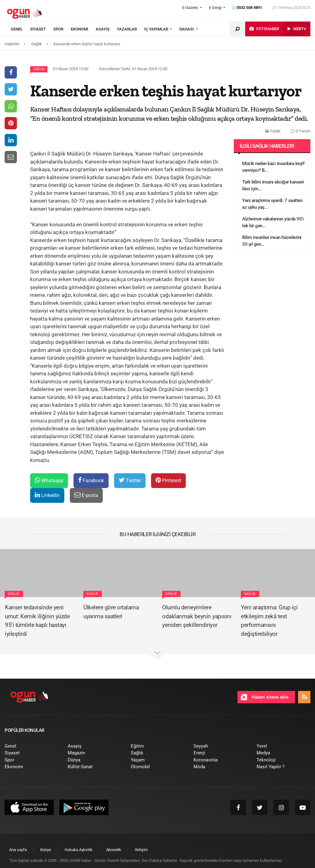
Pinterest (168, 480)
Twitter (130, 480)
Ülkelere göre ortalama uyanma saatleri (111, 612)
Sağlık (39, 69)
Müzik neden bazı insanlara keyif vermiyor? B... (273, 167)
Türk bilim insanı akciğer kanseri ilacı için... (273, 186)
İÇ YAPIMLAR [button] (157, 29)
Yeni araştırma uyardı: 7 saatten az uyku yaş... (272, 204)
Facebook (91, 480)
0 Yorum (301, 131)
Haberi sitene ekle (265, 697)
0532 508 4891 (247, 8)
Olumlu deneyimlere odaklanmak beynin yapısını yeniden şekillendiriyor (197, 616)
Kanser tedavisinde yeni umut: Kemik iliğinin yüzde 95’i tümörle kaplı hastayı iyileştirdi (37, 621)
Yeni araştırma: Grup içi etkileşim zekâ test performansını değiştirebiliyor (269, 621)
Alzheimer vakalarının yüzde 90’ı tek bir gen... (273, 222)
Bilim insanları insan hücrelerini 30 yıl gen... (272, 241)
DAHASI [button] (187, 29)
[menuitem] (20, 29)
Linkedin (47, 495)
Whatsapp (49, 480)
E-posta (86, 495)
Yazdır (273, 131)
